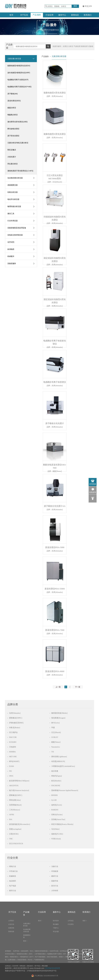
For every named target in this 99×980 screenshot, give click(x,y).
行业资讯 (71, 924)
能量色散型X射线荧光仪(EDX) (19, 66)
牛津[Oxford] (56, 839)
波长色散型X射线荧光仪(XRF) (19, 73)
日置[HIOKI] (14, 834)
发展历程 (11, 928)
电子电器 (13, 886)
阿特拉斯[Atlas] (15, 800)
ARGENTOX (14, 786)
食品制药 (13, 881)
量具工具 (11, 214)
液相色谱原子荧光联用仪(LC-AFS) (20, 171)
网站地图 (45, 966)
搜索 (75, 6)
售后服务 (56, 924)
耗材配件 (11, 256)
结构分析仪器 (13, 192)
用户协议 (37, 966)
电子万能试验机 (40, 957)
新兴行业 (55, 886)
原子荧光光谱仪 (13, 136)
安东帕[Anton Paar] (58, 819)
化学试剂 (11, 242)
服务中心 (62, 15)
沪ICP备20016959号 (53, 968)
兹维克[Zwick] (57, 805)
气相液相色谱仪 (39, 960)
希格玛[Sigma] (57, 776)
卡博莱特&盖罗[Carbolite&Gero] (63, 766)
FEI (10, 771)
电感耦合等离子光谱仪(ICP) (18, 80)
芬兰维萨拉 (13, 732)
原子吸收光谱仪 (40, 954)
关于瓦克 (24, 15)
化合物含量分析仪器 (15, 178)
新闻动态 (75, 15)
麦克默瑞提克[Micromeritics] (20, 824)
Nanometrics (56, 747)
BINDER (54, 795)
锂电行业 (13, 866)
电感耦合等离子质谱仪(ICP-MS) (19, 87)
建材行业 (55, 876)
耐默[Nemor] (56, 742)
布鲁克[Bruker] (15, 728)
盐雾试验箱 (12, 960)
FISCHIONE (56, 786)
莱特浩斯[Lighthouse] (59, 757)
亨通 (53, 728)
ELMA (12, 766)
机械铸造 (13, 876)
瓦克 (31, 951)
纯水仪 (30, 960)
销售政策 (23, 966)
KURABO (13, 742)
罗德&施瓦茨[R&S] (16, 723)
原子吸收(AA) (13, 94)
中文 (86, 6)
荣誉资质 (11, 932)
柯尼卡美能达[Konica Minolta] (62, 824)
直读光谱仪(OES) (14, 101)
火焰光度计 (12, 157)
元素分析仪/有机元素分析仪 (18, 143)
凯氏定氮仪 (12, 150)
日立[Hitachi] (56, 732)
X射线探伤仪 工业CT (27, 957)
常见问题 (56, 932)
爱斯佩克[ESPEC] (16, 718)
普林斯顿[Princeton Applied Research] (65, 790)
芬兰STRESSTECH (16, 844)
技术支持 (56, 921)
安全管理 (15, 966)
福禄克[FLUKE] (57, 834)
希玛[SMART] (14, 761)
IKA (11, 819)
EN (91, 6)
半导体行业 (13, 871)
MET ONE (13, 757)
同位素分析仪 (13, 164)
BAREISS (55, 810)
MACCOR (13, 737)
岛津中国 (16, 951)
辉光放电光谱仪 (13, 129)
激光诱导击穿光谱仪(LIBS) (18, 122)
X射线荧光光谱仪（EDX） (25, 954)
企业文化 (11, 924)
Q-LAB (54, 800)
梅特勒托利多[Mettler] (59, 713)
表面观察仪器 (13, 185)
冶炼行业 (55, 866)
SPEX (11, 776)
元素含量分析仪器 (14, 59)
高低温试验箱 (22, 960)
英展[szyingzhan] (15, 829)
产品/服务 (37, 15)
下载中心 (56, 928)
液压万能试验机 (52, 957)
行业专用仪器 (13, 221)
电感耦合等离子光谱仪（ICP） (57, 954)
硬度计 (61, 957)
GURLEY (55, 737)
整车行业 (13, 891)
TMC (11, 839)
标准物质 (11, 249)
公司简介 (11, 921)
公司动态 (71, 921)
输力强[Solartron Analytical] (19, 790)
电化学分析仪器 (13, 199)
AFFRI (12, 815)
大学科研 (55, 891)
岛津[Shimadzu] (15, 713)
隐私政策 (30, 966)
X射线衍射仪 (14, 957)
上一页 (58, 687)
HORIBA (12, 752)
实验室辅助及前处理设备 (17, 228)
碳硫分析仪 (12, 108)
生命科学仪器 (54, 951)
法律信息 (8, 966)
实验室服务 (12, 263)
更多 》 (26, 941)
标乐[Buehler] (56, 781)
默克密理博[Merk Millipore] (19, 781)
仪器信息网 (24, 951)
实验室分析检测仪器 (41, 951)
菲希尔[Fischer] (57, 815)
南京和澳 (55, 771)
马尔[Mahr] (55, 829)
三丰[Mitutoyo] (15, 810)
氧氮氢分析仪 (13, 115)
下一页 (78, 687)
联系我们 (88, 15)
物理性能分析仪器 (14, 206)
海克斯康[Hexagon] (58, 718)
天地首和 (13, 747)
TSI (53, 752)
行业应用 (49, 15)
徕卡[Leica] (55, 723)
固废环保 (55, 881)
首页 (11, 15)
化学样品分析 (64, 951)
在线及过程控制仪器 (15, 235)
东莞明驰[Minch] (15, 805)
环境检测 (55, 871)
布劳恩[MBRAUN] (58, 761)
